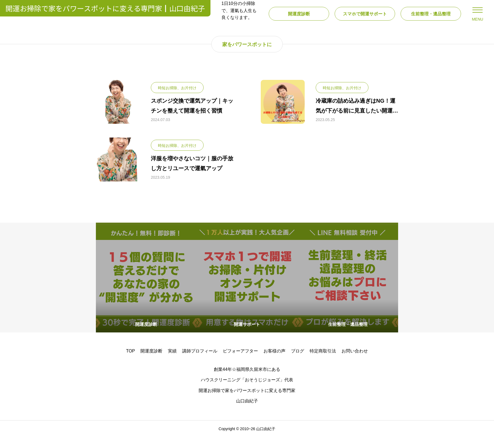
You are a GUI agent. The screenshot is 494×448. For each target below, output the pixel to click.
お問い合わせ (355, 362)
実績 (172, 362)
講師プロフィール (200, 362)
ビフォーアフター (240, 362)
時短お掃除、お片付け (177, 99)
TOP (131, 362)
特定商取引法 (323, 362)
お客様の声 (274, 362)
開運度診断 (151, 362)
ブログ (298, 362)
